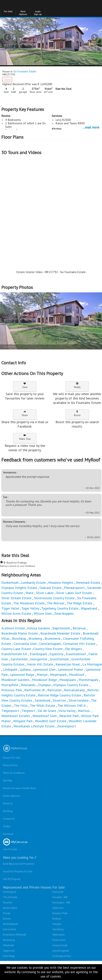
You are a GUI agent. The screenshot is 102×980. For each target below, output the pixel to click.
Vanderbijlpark (10, 924)
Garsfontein (19, 659)
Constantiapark (50, 644)
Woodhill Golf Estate (51, 721)
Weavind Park (69, 716)
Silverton (59, 700)
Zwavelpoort (66, 726)
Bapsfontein (61, 628)
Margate (57, 924)
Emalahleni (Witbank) (14, 935)
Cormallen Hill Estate (79, 644)
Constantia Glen (25, 644)
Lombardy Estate (33, 583)
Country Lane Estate (16, 649)
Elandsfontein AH (14, 654)
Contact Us (9, 819)
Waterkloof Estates (16, 716)
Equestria (56, 654)
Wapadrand (89, 608)
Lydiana (25, 669)
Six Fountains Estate (25, 71)
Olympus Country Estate (71, 685)
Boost (77, 414)
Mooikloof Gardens (15, 680)
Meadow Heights (61, 583)
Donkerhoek (10, 583)
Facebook (8, 834)
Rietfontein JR (34, 690)
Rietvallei (54, 690)
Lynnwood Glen (44, 669)
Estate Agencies (11, 796)
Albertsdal (8, 945)
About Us (8, 803)
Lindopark (10, 669)
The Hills (21, 705)
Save (25, 385)
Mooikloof (77, 675)
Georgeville (39, 659)
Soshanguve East (62, 956)
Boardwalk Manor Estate (20, 633)
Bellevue (79, 628)
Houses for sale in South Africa (19, 788)
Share (25, 414)
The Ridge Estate (79, 603)
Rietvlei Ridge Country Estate (59, 695)
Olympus (44, 685)
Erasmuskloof (76, 654)
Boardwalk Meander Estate (60, 633)
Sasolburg (58, 929)
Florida (7, 913)
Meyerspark (58, 675)
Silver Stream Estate (16, 598)
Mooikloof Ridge (44, 680)
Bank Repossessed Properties (19, 864)
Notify (77, 385)
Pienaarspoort (74, 588)
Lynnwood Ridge (22, 675)
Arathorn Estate (13, 628)
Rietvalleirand (74, 690)
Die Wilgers (74, 649)
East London (10, 929)
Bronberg (35, 638)
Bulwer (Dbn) (10, 908)
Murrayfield (10, 685)
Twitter (7, 826)
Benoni (7, 919)
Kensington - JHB (61, 903)
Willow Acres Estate (16, 613)
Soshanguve (10, 892)
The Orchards (10, 897)
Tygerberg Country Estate (60, 608)
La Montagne (92, 664)
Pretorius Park (12, 690)
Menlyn (42, 675)
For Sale (8, 11)
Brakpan (57, 919)
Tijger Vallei (10, 608)
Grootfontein (59, 659)
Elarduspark (38, 654)
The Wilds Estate (42, 705)
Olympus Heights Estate (19, 588)
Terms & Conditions (14, 773)
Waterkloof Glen (45, 716)
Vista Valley (67, 711)
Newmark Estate (88, 583)
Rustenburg (9, 940)
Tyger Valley (30, 608)
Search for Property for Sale (18, 871)
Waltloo (84, 711)
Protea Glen (59, 940)
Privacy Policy (10, 765)
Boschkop (19, 638)
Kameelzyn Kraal (68, 664)
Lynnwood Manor (71, 669)
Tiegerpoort (10, 711)
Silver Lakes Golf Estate (74, 593)
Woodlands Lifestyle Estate (34, 726)
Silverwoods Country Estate (54, 598)
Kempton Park (60, 913)
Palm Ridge (9, 956)
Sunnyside (58, 892)
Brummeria (52, 638)
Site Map (7, 781)
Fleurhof (7, 903)
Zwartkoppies (64, 613)
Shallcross (58, 908)
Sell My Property (12, 879)
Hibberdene (59, 935)
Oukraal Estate (51, 588)
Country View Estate (48, 649)
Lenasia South (60, 945)
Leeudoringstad (61, 951)
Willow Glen (43, 613)
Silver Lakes (45, 593)
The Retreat (56, 603)
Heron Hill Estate (40, 664)
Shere (29, 593)
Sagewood (9, 951)
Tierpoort (28, 711)
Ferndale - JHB (60, 897)
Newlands (28, 685)
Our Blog (8, 811)
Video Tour (25, 437)
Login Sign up (38, 13)
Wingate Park (23, 721)
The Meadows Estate (29, 603)
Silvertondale (79, 700)
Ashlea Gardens (39, 628)
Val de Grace (47, 711)
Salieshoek (42, 700)
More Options (23, 13)
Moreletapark (88, 680)
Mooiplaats (68, 680)
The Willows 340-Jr (72, 705)
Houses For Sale (12, 758)
